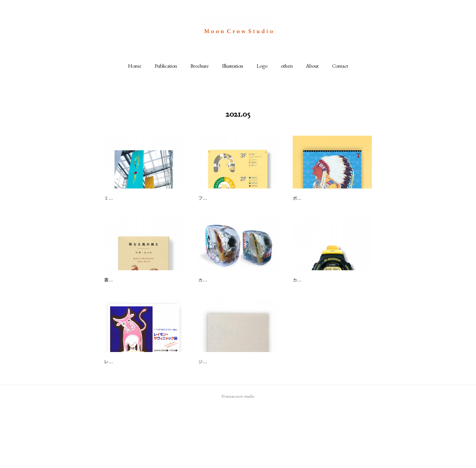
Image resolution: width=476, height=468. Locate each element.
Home (135, 66)
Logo (262, 66)
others (287, 66)
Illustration (233, 66)
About (312, 66)
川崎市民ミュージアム (224, 199)
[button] (135, 66)
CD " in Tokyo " (216, 403)
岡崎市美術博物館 (125, 199)
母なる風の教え (122, 301)
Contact (340, 66)
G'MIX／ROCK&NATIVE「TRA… (237, 301)
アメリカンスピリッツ (319, 199)
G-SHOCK (305, 301)
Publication (166, 66)
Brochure (200, 66)
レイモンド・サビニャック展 (138, 403)
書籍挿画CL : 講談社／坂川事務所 (138, 312)
